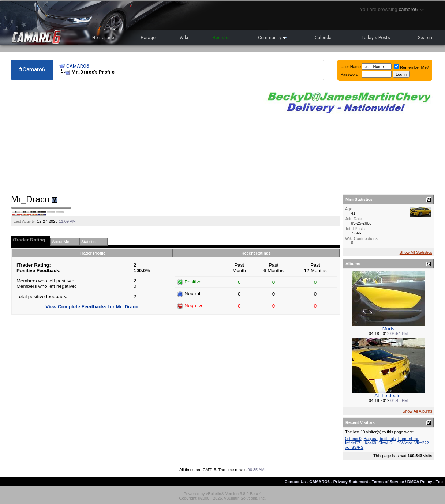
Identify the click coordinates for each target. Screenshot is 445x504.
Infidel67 (353, 443)
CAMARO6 (78, 66)
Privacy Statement (351, 482)
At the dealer (388, 396)
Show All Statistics (416, 252)
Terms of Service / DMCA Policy (402, 482)
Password (349, 74)
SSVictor (405, 443)
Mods (388, 329)
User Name (351, 67)
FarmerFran (409, 439)
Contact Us (295, 482)
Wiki (184, 38)
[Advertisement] (133, 138)
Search (425, 38)
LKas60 (369, 443)
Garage (148, 38)
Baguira (371, 439)
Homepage (103, 38)
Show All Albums (417, 411)
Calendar (324, 38)
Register (221, 38)
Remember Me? (412, 67)
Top (439, 482)
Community (272, 38)
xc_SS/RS (354, 447)
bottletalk (388, 439)
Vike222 (422, 443)
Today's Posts (376, 38)
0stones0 (353, 439)
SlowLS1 (386, 443)
